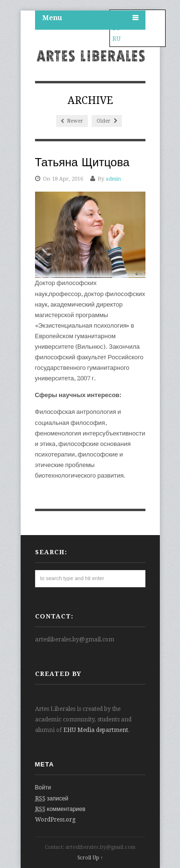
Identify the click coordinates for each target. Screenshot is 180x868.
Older (107, 121)
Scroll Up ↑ (90, 858)
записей (52, 799)
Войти (43, 788)
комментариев (60, 809)
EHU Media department (96, 730)
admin (113, 179)
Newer (72, 121)
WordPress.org (55, 820)
